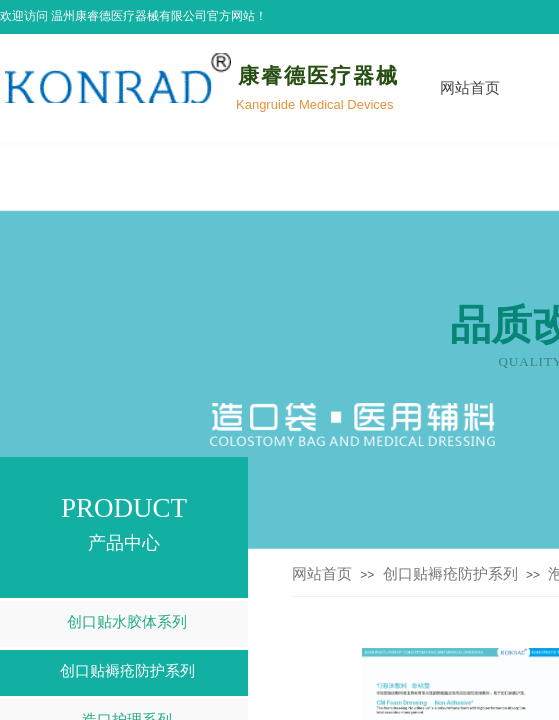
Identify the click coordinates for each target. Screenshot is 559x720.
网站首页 (470, 88)
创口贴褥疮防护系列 (450, 574)
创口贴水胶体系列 (127, 622)
